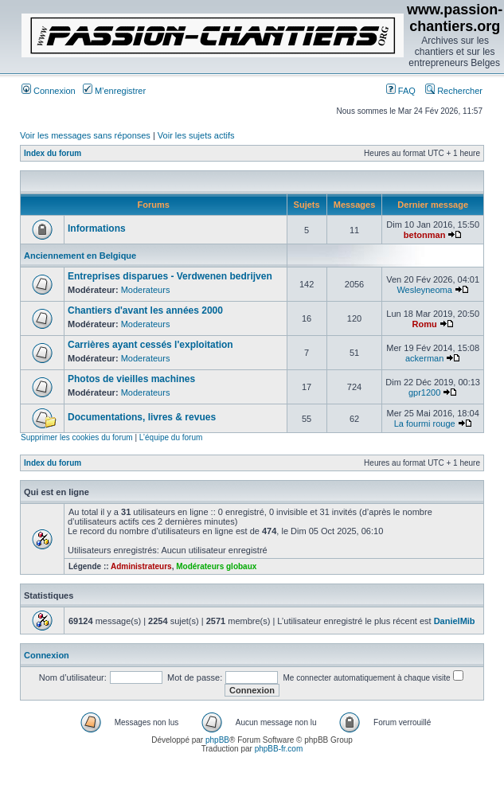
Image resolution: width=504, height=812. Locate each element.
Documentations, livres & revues (142, 417)
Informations (97, 228)
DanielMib (455, 621)
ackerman (424, 358)
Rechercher (454, 91)
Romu (425, 324)
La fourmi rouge (425, 424)
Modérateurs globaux (216, 566)
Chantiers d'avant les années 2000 (145, 310)
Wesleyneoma (424, 290)
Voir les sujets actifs (196, 135)
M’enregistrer (114, 91)
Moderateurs (146, 290)
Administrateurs (141, 566)
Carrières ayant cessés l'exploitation (150, 345)
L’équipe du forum (171, 437)
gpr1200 (424, 392)
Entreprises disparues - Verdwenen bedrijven (170, 276)
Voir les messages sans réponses (85, 135)
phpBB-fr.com (279, 749)
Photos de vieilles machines (131, 379)
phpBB (217, 740)
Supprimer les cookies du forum (77, 437)
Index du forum (53, 153)
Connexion (49, 91)
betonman (425, 235)
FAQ (401, 91)
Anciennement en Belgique (80, 256)
